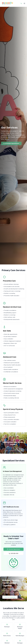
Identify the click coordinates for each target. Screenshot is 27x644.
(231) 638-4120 (14, 553)
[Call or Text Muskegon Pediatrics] (21, 3)
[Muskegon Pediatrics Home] (7, 3)
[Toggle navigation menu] (24, 3)
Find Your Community (10, 597)
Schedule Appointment (11, 143)
